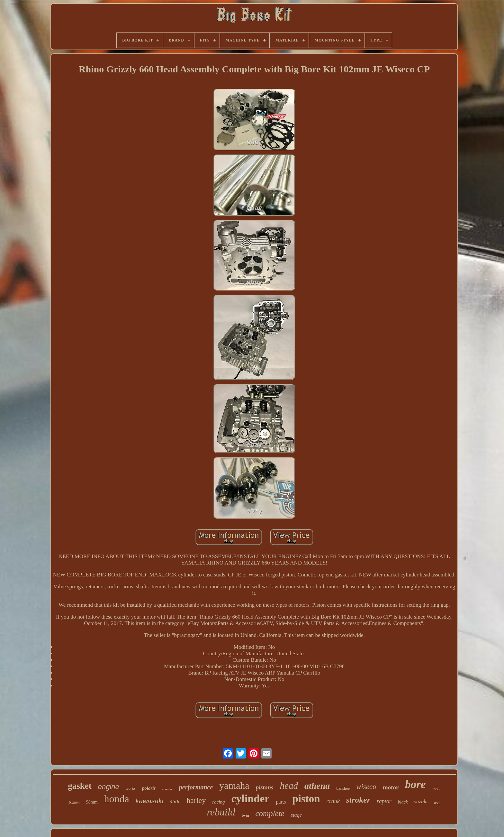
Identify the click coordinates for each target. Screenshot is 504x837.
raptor (384, 801)
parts (281, 802)
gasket (80, 786)
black (403, 802)
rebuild (221, 812)
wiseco (366, 787)
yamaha (234, 785)
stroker (358, 800)
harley (196, 800)
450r (175, 801)
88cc (437, 803)
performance (196, 787)
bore (415, 784)
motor (391, 787)
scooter (167, 789)
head (289, 786)
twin (245, 815)
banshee (343, 788)
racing (218, 802)
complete (270, 813)
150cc (436, 789)
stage (296, 815)
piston (306, 799)
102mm (74, 802)
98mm (92, 802)
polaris (149, 788)
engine (109, 787)
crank (333, 801)
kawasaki (149, 801)
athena (317, 786)
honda (117, 799)
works (131, 788)
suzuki (421, 801)
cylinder (250, 799)
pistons (265, 787)
